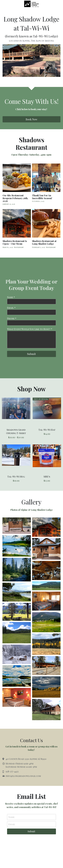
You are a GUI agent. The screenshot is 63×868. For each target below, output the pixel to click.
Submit (31, 354)
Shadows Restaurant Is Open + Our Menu (15, 242)
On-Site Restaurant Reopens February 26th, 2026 (15, 198)
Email (12, 824)
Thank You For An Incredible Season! (42, 197)
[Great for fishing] (17, 546)
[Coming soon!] (46, 527)
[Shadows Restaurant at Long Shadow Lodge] (46, 223)
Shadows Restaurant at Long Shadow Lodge (44, 242)
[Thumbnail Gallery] (17, 526)
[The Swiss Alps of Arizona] (46, 586)
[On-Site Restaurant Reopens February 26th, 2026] (17, 178)
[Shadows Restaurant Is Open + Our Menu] (17, 223)
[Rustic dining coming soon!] (46, 571)
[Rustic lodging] (46, 601)
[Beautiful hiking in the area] (17, 570)
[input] (31, 302)
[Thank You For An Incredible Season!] (46, 178)
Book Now (31, 119)
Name (12, 817)
